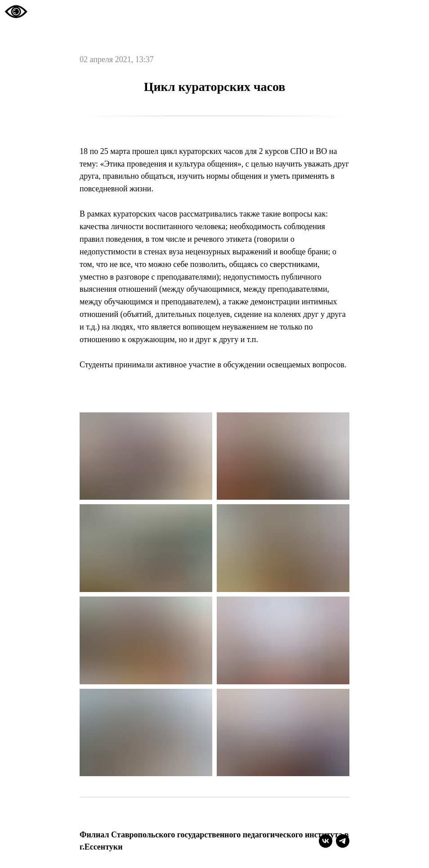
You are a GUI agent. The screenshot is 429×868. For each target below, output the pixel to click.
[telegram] (343, 841)
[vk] (326, 841)
